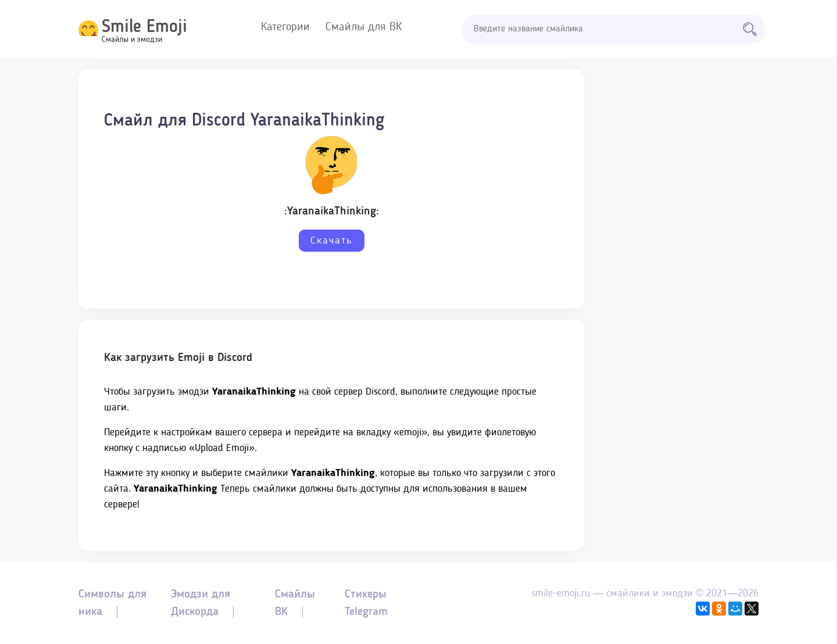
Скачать (332, 241)
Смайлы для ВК (364, 27)
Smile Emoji (144, 27)
